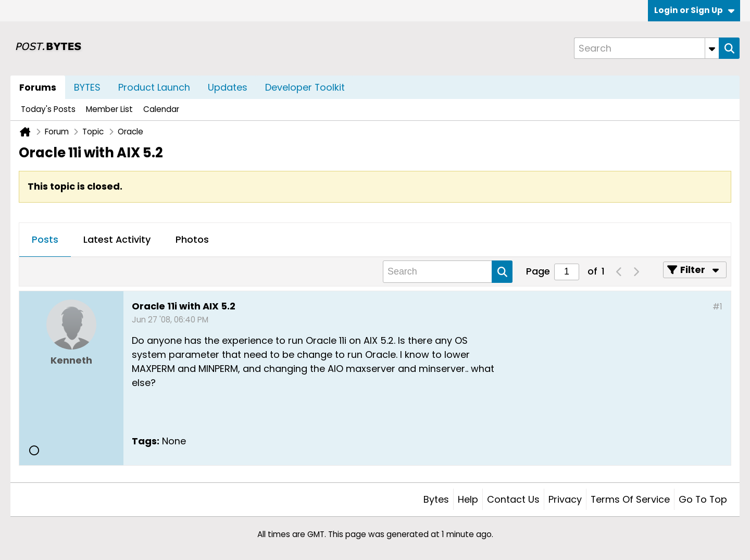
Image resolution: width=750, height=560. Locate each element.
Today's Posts (48, 109)
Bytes (436, 499)
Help (468, 499)
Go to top (703, 499)
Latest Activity (117, 239)
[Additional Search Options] (712, 48)
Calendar (161, 109)
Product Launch (154, 87)
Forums (38, 87)
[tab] (45, 240)
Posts (45, 239)
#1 (717, 307)
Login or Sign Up (694, 10)
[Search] (646, 48)
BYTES (87, 87)
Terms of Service (630, 499)
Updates (228, 87)
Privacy (565, 499)
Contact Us (513, 499)
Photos (192, 239)
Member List (109, 109)
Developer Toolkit (305, 87)
